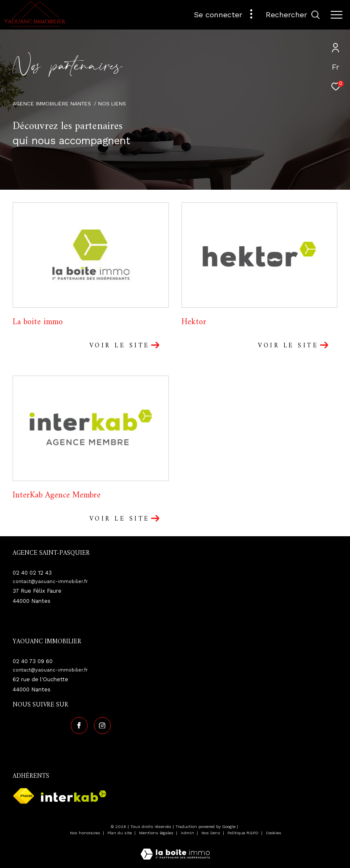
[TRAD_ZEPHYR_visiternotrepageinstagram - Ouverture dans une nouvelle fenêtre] (102, 726)
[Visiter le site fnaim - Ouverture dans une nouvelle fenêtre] (24, 796)
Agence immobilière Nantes (52, 103)
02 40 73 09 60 (33, 661)
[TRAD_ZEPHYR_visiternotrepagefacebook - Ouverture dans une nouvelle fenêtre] (79, 726)
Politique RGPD (243, 833)
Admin (188, 833)
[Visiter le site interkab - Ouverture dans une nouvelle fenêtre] (74, 796)
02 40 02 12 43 (32, 573)
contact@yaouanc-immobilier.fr (50, 582)
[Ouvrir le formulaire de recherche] (293, 15)
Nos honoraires (86, 833)
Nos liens (211, 833)
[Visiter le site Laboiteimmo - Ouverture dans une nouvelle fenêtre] (175, 849)
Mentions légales (157, 833)
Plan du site (120, 833)
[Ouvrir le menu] (337, 15)
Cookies (274, 833)
